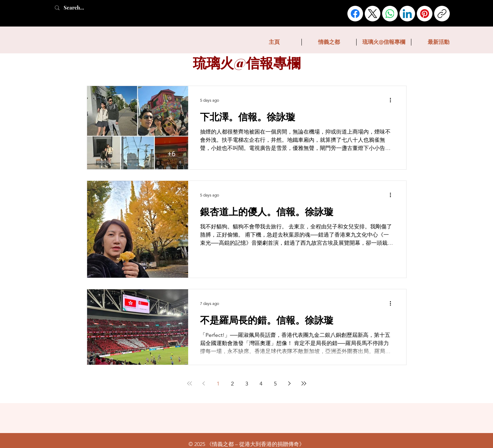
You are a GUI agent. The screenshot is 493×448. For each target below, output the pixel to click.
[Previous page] (204, 383)
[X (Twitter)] (373, 14)
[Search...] (81, 8)
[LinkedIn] (407, 14)
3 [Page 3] (247, 384)
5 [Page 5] (275, 384)
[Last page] (304, 383)
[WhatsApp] (390, 14)
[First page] (190, 383)
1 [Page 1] (218, 384)
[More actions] (393, 100)
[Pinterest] (425, 14)
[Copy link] (442, 14)
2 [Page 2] (232, 384)
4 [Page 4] (261, 384)
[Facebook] (355, 14)
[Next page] (290, 383)
